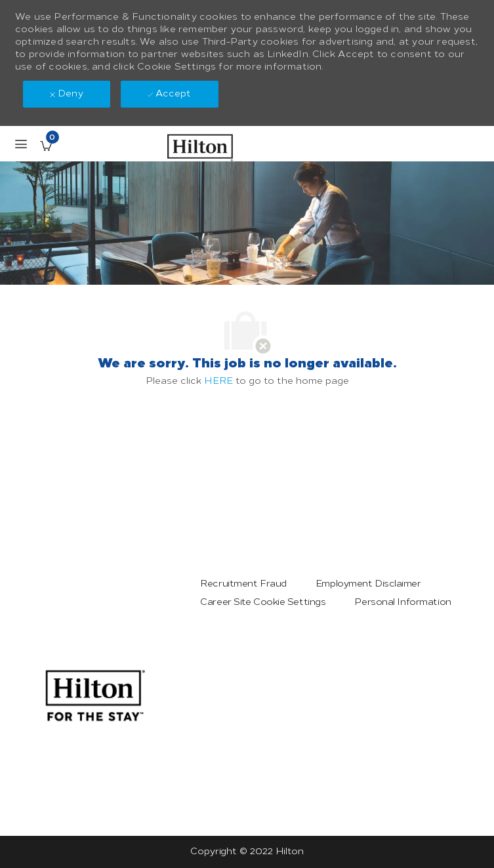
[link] (95, 695)
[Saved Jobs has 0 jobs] (46, 146)
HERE (218, 381)
